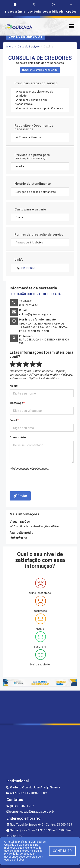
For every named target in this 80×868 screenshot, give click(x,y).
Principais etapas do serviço (36, 83)
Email (13, 420)
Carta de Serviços (29, 46)
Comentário (18, 437)
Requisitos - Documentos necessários (34, 127)
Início (10, 46)
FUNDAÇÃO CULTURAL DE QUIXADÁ (35, 294)
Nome (14, 386)
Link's (19, 260)
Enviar (20, 496)
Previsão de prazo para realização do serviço (32, 157)
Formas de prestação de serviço (39, 235)
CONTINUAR (62, 851)
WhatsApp (16, 403)
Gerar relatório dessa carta (40, 70)
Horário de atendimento (33, 184)
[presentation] (35, 478)
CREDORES (28, 268)
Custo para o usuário (30, 209)
